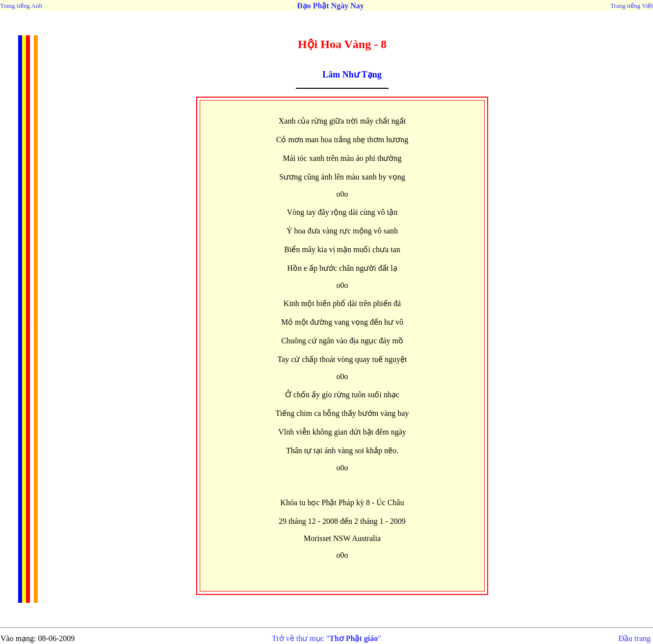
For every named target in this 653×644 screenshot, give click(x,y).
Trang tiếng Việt (632, 6)
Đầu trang (635, 638)
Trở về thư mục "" (326, 638)
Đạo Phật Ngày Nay (330, 6)
